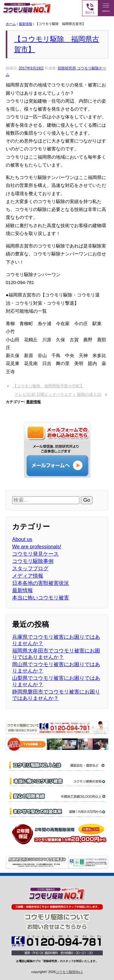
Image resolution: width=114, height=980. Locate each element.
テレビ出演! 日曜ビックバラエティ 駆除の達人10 (58, 394)
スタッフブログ (30, 569)
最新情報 (26, 24)
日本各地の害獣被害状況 (41, 583)
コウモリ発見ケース (35, 554)
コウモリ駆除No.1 (69, 972)
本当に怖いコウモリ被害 (41, 598)
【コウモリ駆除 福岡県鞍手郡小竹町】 (48, 386)
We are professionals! (37, 547)
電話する (90, 8)
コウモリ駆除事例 (33, 561)
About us (22, 539)
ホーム (11, 24)
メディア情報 (28, 576)
